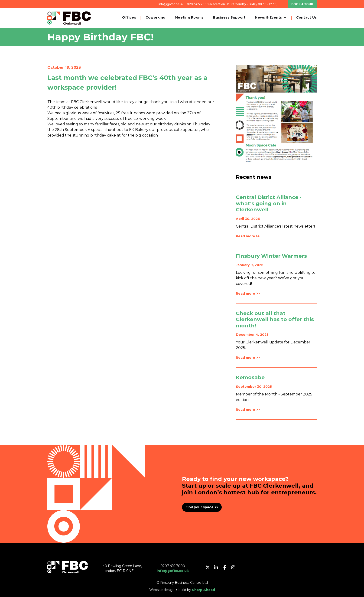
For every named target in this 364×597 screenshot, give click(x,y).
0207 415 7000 (198, 4)
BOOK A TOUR (302, 4)
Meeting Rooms (189, 17)
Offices (129, 17)
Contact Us (307, 17)
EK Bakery (139, 130)
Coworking (155, 17)
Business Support (229, 17)
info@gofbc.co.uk (171, 4)
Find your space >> (202, 507)
